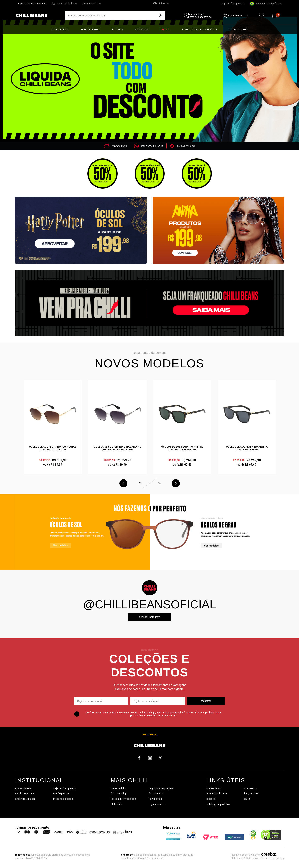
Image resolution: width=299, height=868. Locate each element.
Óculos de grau (91, 29)
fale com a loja (119, 794)
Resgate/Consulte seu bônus (200, 29)
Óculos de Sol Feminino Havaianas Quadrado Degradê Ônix (117, 448)
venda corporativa (25, 794)
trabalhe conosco (63, 799)
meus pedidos (119, 788)
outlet (247, 799)
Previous (123, 483)
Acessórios (142, 29)
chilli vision (117, 804)
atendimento (90, 4)
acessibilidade (65, 4)
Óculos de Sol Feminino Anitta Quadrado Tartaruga (182, 448)
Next (176, 483)
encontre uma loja (25, 799)
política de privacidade (123, 799)
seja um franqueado (233, 4)
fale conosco (156, 794)
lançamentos (252, 794)
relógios (211, 799)
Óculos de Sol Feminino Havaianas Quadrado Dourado (53, 448)
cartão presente (62, 794)
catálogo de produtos (218, 804)
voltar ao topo (149, 735)
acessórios (250, 788)
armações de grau (217, 794)
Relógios (118, 29)
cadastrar (206, 701)
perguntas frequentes (161, 788)
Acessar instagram (150, 617)
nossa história (23, 788)
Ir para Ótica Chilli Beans (32, 4)
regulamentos (157, 804)
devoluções (155, 799)
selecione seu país (264, 4)
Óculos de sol (61, 29)
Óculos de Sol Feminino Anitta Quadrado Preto (247, 448)
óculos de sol (214, 788)
